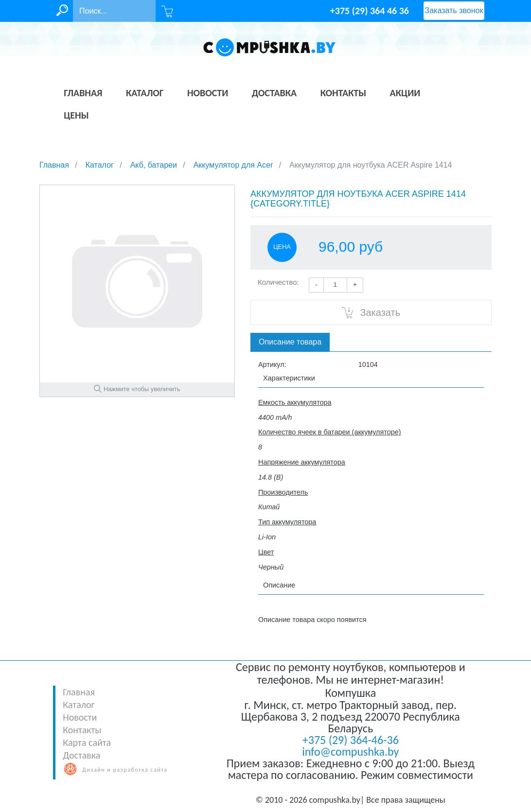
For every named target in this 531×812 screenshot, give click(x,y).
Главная (79, 692)
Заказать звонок (454, 10)
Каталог (79, 705)
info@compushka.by (350, 752)
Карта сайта (87, 743)
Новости (80, 717)
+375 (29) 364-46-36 (351, 740)
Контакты (82, 730)
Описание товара (290, 342)
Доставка (81, 755)
